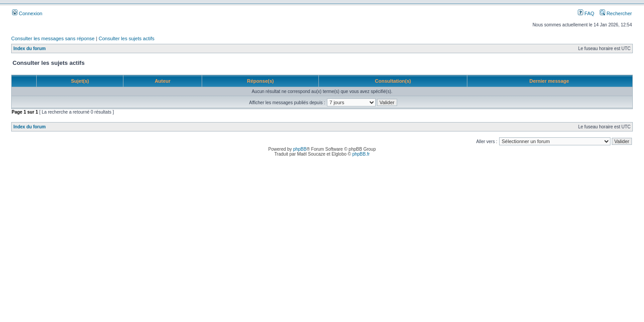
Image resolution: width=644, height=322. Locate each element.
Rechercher (616, 13)
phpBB (300, 149)
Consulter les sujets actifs (126, 38)
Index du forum (30, 49)
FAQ (586, 13)
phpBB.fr (361, 154)
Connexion (27, 13)
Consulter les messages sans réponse (53, 38)
